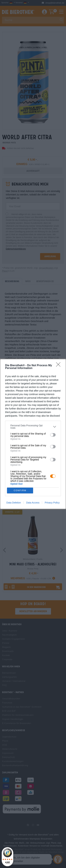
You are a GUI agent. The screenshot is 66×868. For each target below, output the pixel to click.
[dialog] (33, 434)
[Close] (59, 366)
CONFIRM (20, 491)
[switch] (53, 435)
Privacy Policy (52, 503)
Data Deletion (14, 503)
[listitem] (33, 427)
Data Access (33, 503)
